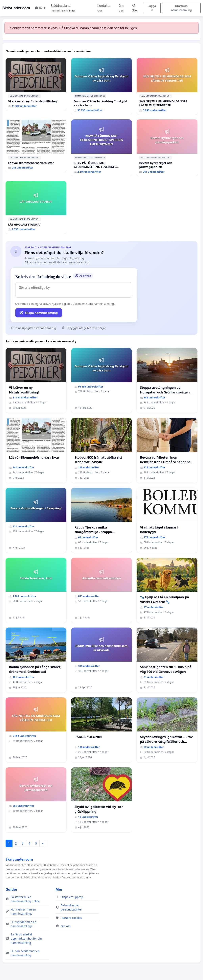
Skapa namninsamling (39, 313)
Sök (135, 8)
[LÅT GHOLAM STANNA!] (36, 207)
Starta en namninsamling (181, 8)
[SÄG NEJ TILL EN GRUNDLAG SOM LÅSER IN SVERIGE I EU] (167, 86)
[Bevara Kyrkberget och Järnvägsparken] (167, 148)
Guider (11, 889)
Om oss (121, 8)
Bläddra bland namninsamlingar (63, 8)
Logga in (152, 8)
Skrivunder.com (16, 8)
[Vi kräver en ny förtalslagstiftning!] (36, 84)
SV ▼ (40, 8)
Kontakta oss (104, 8)
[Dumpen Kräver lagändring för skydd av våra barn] (102, 86)
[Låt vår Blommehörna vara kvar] (36, 146)
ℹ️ (39, 96)
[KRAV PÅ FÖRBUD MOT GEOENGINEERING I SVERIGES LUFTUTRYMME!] (102, 148)
